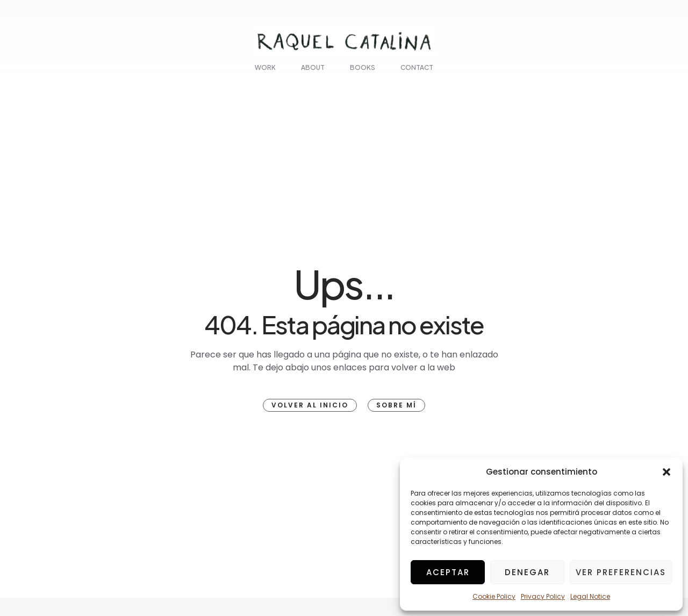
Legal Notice (590, 596)
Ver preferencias (621, 572)
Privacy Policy (543, 596)
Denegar (527, 572)
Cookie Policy (494, 596)
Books (363, 67)
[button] (666, 472)
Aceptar (448, 572)
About (313, 67)
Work (265, 67)
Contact (417, 67)
